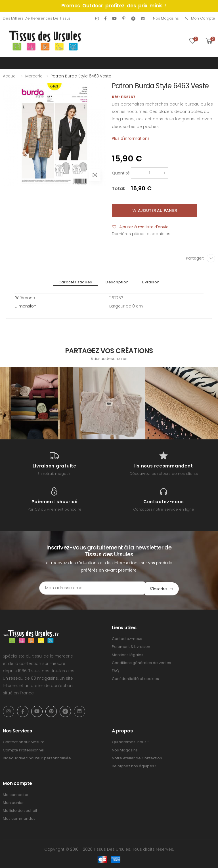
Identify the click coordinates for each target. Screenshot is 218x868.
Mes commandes (19, 818)
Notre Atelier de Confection (137, 757)
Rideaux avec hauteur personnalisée (37, 757)
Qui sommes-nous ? (131, 741)
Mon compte (200, 18)
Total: (119, 188)
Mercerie (34, 76)
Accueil (10, 76)
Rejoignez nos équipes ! (134, 765)
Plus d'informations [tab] (131, 138)
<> (211, 258)
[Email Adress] (85, 588)
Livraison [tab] (149, 282)
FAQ (116, 670)
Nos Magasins (166, 18)
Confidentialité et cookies (135, 678)
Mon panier (13, 802)
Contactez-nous (127, 638)
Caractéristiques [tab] (77, 282)
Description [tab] (117, 282)
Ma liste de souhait (20, 810)
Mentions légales (128, 654)
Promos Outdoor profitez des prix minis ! (114, 6)
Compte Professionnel (24, 749)
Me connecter (16, 794)
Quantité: (121, 173)
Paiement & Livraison (131, 646)
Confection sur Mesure (24, 741)
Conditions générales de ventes (142, 662)
